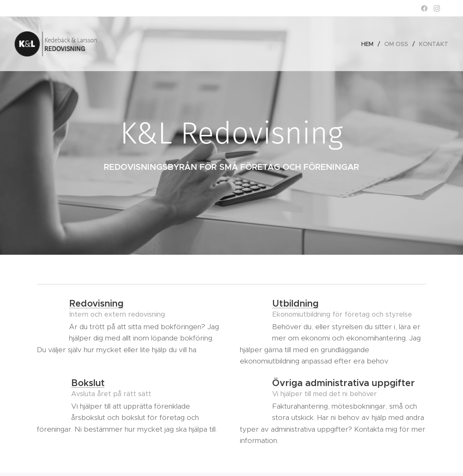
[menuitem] (370, 44)
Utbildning (295, 303)
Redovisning (96, 303)
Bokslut (88, 383)
